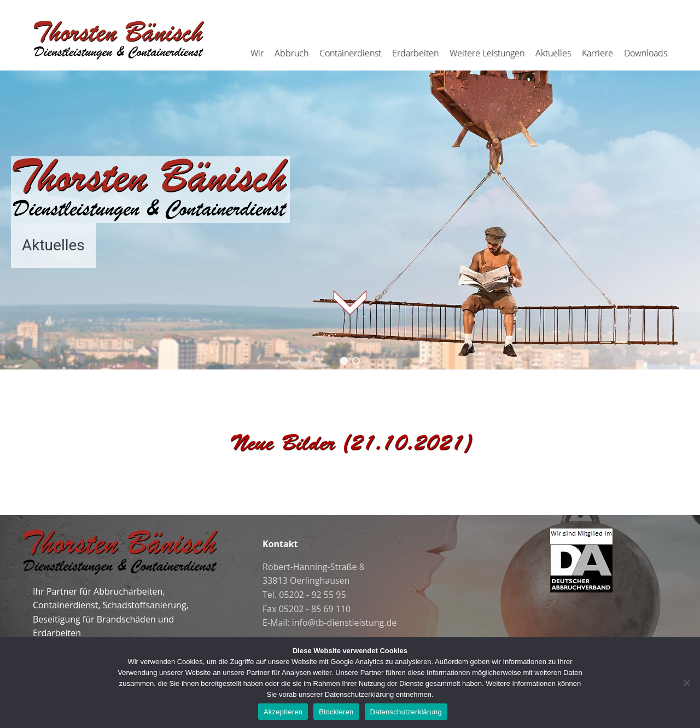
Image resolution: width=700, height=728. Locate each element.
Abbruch (291, 53)
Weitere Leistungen (487, 53)
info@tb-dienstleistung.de (344, 623)
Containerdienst (350, 53)
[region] (350, 212)
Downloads (646, 53)
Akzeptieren (283, 712)
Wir (257, 53)
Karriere (597, 53)
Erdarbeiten (415, 53)
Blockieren (336, 712)
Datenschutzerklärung (406, 712)
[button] (344, 361)
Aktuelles (553, 53)
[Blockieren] (686, 683)
